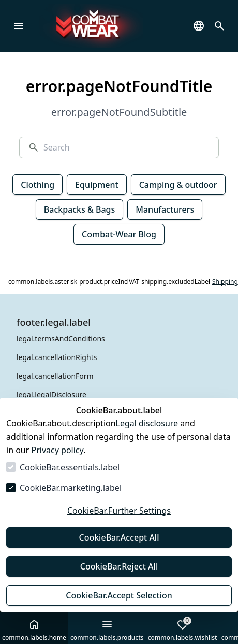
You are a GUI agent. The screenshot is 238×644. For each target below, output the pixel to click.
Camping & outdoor (178, 185)
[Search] (127, 147)
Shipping (225, 282)
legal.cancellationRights (57, 357)
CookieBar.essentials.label (70, 467)
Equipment (97, 185)
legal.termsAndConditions (61, 339)
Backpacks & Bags (80, 209)
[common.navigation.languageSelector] (199, 26)
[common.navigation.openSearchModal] (219, 26)
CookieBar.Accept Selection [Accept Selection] (119, 595)
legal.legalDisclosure (51, 394)
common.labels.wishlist (183, 629)
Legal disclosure (147, 423)
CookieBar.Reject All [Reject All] (119, 566)
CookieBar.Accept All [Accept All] (119, 537)
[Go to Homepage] (107, 26)
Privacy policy (58, 450)
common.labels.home (34, 630)
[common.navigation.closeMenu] (19, 26)
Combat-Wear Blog (119, 234)
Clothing (38, 185)
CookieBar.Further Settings (119, 511)
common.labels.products (107, 630)
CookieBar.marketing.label (71, 488)
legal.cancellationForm (55, 376)
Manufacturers (165, 209)
